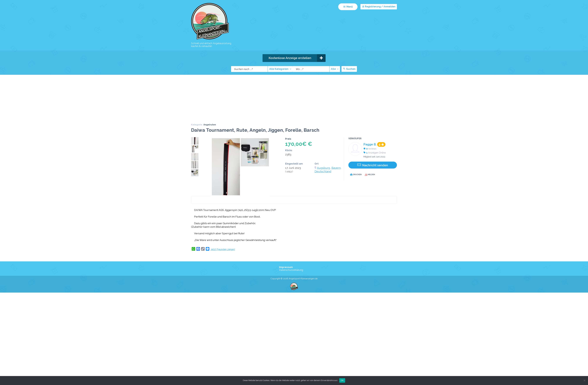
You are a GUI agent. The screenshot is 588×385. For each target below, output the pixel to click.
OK (342, 380)
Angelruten (210, 132)
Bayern (336, 175)
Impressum (286, 275)
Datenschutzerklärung (291, 277)
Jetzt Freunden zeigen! (223, 257)
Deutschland (323, 179)
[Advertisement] (294, 104)
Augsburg (323, 175)
